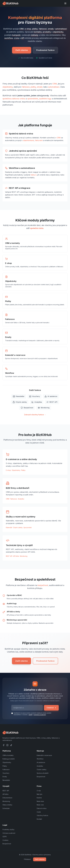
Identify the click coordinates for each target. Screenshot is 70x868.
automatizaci (61, 29)
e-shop (28, 29)
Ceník (39, 812)
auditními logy (45, 99)
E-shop (8, 470)
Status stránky (7, 805)
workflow (9, 38)
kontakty (38, 32)
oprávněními (33, 99)
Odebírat (51, 708)
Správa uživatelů (43, 773)
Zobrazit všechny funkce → (35, 415)
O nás (39, 791)
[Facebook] (4, 745)
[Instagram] (7, 745)
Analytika (37, 402)
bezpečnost (43, 585)
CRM (21, 29)
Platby (23, 470)
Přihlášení (27, 859)
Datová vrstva (42, 808)
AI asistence (51, 396)
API (23, 38)
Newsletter (19, 396)
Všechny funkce (42, 815)
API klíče (16, 556)
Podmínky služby (8, 829)
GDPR (31, 715)
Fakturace (14, 499)
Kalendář (9, 527)
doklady (35, 35)
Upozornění (28, 527)
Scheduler (6, 808)
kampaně (16, 35)
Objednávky (16, 470)
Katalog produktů (9, 759)
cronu (17, 38)
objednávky (58, 32)
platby (35, 29)
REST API (52, 402)
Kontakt (39, 819)
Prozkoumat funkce (45, 50)
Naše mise (40, 801)
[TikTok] (11, 745)
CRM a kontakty (8, 755)
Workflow (40, 759)
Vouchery (35, 396)
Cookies (5, 840)
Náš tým (39, 794)
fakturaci (43, 29)
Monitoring (44, 408)
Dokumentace (7, 798)
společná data (37, 228)
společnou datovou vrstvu (14, 99)
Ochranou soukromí (40, 715)
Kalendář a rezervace (44, 755)
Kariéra (39, 798)
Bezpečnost (27, 408)
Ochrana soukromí (9, 833)
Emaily (5, 777)
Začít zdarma (22, 50)
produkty (47, 32)
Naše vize (40, 805)
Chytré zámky (20, 402)
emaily (51, 29)
